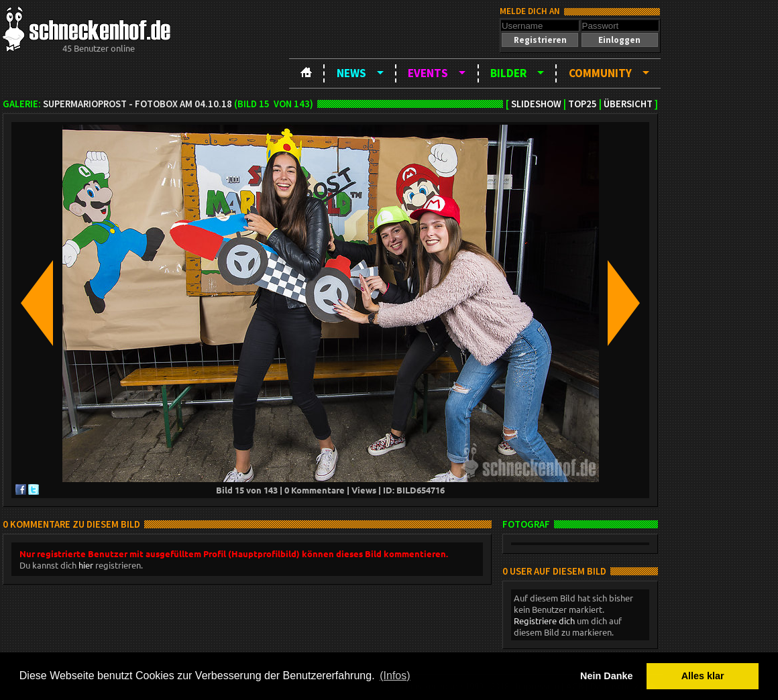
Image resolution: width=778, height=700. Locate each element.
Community (600, 73)
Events (428, 73)
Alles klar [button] (703, 676)
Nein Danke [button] (606, 676)
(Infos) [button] (395, 676)
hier (86, 565)
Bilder (508, 73)
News (351, 73)
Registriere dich (544, 621)
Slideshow (536, 104)
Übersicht (628, 104)
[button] (540, 40)
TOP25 (582, 104)
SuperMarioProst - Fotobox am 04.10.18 (137, 104)
